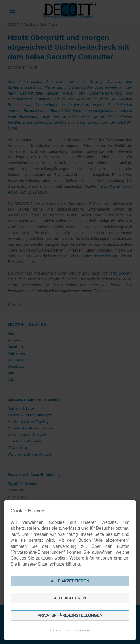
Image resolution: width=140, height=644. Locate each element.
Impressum (81, 630)
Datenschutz (60, 630)
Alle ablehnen (70, 598)
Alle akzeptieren (70, 581)
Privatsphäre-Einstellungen (70, 615)
